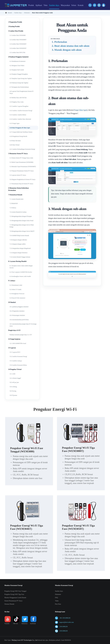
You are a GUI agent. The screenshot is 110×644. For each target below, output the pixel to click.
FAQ (56, 598)
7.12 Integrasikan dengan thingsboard (20, 248)
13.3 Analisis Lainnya (16, 361)
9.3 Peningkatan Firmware (17, 294)
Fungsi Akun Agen (80, 110)
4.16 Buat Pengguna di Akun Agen (20, 128)
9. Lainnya (12, 281)
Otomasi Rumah (9, 604)
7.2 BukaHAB (14, 203)
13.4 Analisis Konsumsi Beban (18, 365)
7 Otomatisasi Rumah (15, 195)
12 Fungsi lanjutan (14, 339)
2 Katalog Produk (14, 26)
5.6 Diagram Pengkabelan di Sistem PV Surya (22, 179)
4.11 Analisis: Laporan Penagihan (19, 106)
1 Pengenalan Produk (15, 22)
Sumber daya (59, 591)
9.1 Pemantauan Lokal (16, 285)
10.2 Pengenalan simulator (17, 311)
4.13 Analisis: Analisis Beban (18, 115)
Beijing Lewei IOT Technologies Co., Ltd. (25, 640)
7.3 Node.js (13, 208)
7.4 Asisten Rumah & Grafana (18, 212)
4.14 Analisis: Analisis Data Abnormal (20, 119)
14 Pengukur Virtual (15, 369)
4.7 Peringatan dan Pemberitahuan (19, 87)
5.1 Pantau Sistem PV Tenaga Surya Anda (21, 158)
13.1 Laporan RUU (15, 352)
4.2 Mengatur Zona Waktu (17, 65)
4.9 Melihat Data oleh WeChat (18, 98)
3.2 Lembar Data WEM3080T (18, 40)
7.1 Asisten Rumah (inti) (16, 199)
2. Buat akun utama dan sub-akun (71, 46)
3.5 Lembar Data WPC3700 (17, 52)
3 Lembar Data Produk (16, 31)
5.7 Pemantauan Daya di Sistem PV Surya (21, 184)
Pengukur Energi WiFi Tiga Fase (14, 594)
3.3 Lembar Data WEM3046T (18, 44)
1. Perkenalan (59, 42)
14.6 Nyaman (13, 395)
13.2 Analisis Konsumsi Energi (18, 356)
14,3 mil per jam (14, 382)
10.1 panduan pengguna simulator (19, 307)
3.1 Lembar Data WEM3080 (18, 35)
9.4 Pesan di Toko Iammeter (17, 298)
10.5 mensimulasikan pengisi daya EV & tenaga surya (23, 325)
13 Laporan (12, 348)
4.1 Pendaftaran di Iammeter (18, 61)
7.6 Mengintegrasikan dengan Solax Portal (21, 221)
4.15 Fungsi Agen (15, 123)
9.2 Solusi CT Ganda (15, 289)
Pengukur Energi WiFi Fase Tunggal (15, 591)
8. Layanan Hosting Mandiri (17, 261)
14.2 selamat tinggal (15, 378)
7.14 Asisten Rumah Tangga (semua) (20, 257)
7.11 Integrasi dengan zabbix (18, 244)
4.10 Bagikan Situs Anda (16, 102)
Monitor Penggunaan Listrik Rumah (15, 598)
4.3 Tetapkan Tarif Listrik (17, 70)
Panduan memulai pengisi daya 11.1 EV (21, 335)
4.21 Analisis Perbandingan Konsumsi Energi (22, 149)
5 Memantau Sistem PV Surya (18, 154)
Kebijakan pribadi (55, 640)
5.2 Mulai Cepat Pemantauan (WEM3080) (21, 162)
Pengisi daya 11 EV (14, 330)
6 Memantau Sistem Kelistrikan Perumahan (18, 189)
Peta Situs (58, 604)
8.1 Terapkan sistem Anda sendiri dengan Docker (21, 267)
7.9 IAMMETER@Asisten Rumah (19, 235)
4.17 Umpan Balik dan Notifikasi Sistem (21, 132)
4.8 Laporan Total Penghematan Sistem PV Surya (22, 92)
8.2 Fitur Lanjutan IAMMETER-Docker (21, 272)
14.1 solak (12, 374)
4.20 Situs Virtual (14, 145)
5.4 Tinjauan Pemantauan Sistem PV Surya (22, 171)
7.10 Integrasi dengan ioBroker (18, 240)
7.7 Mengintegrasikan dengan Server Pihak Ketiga (22, 226)
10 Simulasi (12, 302)
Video (57, 601)
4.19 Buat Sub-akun (15, 141)
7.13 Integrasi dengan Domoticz (19, 253)
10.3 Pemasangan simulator (17, 315)
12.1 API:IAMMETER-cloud (18, 343)
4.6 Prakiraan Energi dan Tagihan (19, 83)
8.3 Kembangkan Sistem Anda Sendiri (20, 276)
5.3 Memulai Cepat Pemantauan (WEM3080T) (23, 166)
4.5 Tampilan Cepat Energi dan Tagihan (21, 78)
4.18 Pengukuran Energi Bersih (18, 136)
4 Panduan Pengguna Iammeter (18, 57)
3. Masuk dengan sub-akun (67, 50)
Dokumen (58, 594)
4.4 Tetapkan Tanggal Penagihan (19, 74)
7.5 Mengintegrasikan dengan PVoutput (21, 216)
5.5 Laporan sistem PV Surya (18, 175)
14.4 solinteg (13, 387)
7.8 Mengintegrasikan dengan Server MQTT (22, 231)
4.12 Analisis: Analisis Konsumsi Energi (21, 111)
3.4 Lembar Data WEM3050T (18, 48)
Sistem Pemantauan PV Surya (13, 601)
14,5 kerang (13, 391)
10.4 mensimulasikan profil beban (19, 320)
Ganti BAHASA (66, 640)
